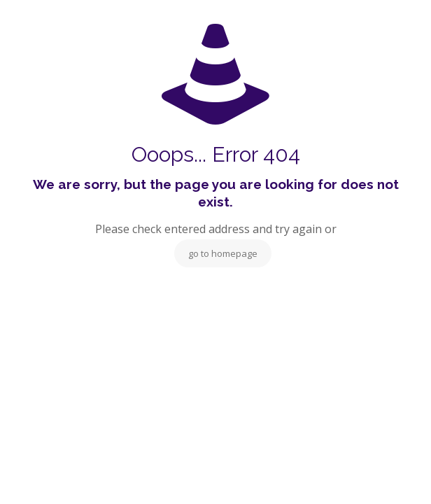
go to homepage (223, 253)
